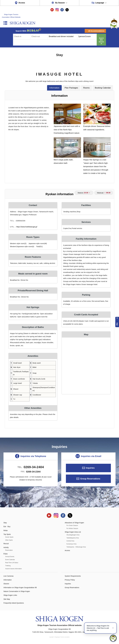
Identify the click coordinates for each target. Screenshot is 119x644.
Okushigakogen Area (73, 535)
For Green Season (72, 525)
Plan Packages (71, 88)
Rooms (86, 88)
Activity (6, 547)
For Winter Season (72, 528)
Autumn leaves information (13, 569)
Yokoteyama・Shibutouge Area (76, 547)
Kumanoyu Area (71, 544)
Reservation (9, 550)
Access (22, 3)
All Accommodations (96, 31)
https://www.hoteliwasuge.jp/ (27, 227)
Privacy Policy (70, 580)
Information (54, 88)
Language (100, 3)
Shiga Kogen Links (10, 595)
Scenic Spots (9, 537)
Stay (5, 523)
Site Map (7, 599)
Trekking (8, 566)
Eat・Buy (7, 526)
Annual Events (10, 557)
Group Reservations (90, 479)
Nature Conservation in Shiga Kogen (17, 591)
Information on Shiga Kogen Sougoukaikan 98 (20, 588)
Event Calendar (10, 560)
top (117, 324)
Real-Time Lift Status (12, 563)
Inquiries (90, 468)
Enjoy (6, 554)
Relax (6, 530)
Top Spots (7, 534)
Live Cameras (8, 576)
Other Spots (9, 540)
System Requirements (73, 576)
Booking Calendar (103, 88)
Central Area (70, 541)
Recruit (6, 544)
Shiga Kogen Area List (73, 532)
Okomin (6, 584)
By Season (60, 3)
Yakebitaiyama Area (73, 538)
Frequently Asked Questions (14, 603)
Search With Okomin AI (101, 41)
